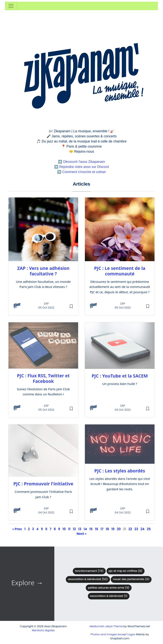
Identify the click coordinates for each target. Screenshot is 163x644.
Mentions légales (43, 630)
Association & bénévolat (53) (88, 579)
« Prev (17, 529)
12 (74, 529)
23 (136, 529)
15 (91, 529)
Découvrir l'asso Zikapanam (84, 162)
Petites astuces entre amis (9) (109, 588)
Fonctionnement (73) (89, 571)
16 (96, 529)
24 (143, 529)
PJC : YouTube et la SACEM (120, 376)
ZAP (46, 304)
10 (64, 529)
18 (107, 529)
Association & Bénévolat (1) (109, 596)
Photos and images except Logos (113, 634)
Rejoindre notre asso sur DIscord (84, 167)
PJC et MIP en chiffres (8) (126, 571)
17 (102, 529)
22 (130, 529)
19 (113, 529)
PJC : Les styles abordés (120, 471)
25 (149, 529)
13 (80, 529)
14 (85, 529)
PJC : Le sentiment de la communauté (120, 271)
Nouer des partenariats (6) (131, 579)
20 (119, 529)
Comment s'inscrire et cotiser (84, 172)
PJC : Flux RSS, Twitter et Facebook (43, 378)
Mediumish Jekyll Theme (106, 626)
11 (69, 529)
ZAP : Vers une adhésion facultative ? (43, 271)
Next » (82, 534)
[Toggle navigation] (11, 6)
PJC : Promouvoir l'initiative (43, 484)
